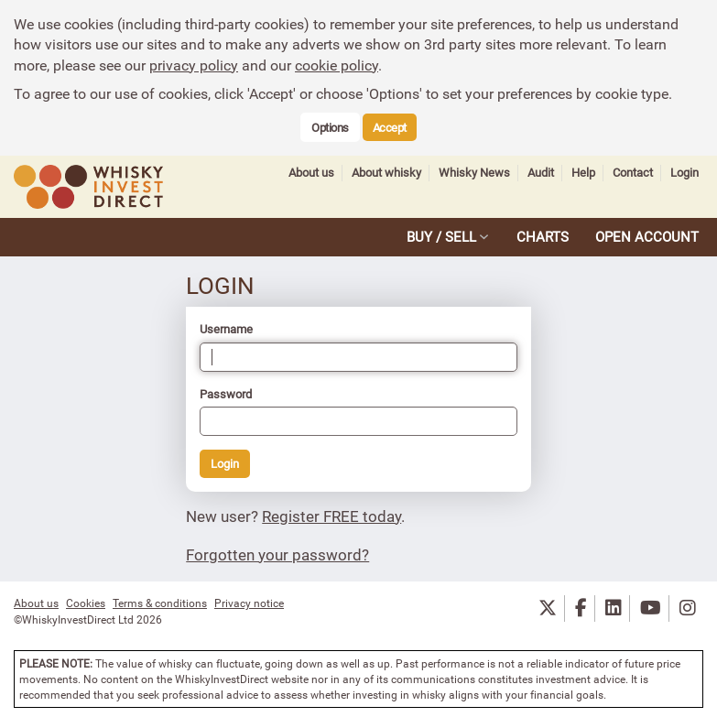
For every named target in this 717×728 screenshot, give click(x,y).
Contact (633, 173)
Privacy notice (249, 603)
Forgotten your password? (277, 554)
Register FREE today (331, 516)
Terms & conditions (160, 603)
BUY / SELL (441, 236)
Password (226, 394)
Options (330, 127)
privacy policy (194, 65)
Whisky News (474, 173)
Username (226, 329)
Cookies (86, 603)
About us (311, 173)
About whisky (386, 173)
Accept (390, 127)
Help (583, 173)
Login (684, 173)
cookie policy (337, 65)
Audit (541, 173)
